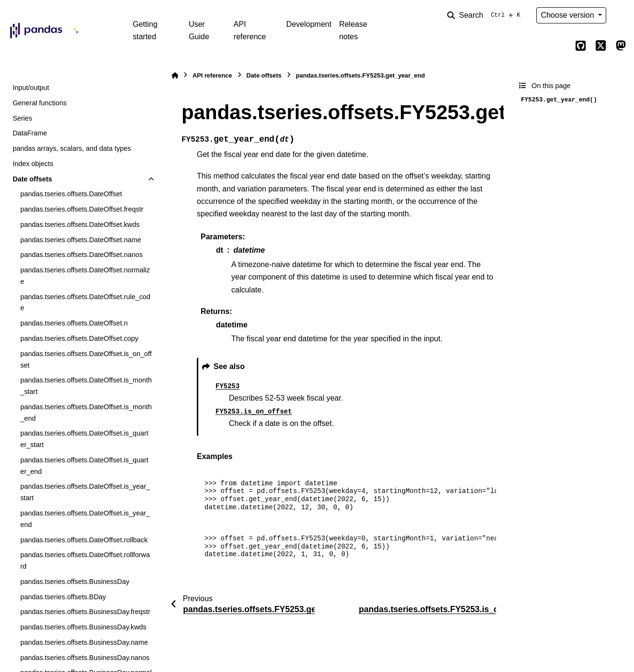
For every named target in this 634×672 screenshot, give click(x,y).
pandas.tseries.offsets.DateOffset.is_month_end (86, 413)
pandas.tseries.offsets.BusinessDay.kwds (83, 627)
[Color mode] (621, 15)
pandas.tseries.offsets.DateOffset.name (80, 240)
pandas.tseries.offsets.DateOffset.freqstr (82, 209)
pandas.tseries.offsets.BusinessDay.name (84, 642)
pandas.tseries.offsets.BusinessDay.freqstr (85, 612)
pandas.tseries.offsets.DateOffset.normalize (85, 276)
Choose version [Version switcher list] (568, 15)
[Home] (175, 75)
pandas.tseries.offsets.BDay (63, 597)
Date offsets (32, 179)
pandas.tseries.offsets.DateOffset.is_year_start (85, 492)
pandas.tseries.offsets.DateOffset (71, 194)
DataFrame (30, 133)
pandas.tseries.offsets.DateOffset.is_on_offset (86, 359)
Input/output (31, 88)
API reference (250, 30)
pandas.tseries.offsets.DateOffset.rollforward (85, 560)
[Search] (486, 15)
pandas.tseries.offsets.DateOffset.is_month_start (86, 386)
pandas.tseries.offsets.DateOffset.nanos (81, 255)
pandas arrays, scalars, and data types (72, 148)
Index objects (33, 164)
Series (22, 118)
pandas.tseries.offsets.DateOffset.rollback (84, 540)
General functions (40, 103)
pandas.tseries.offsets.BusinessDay (75, 582)
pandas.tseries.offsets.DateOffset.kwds (80, 224)
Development (309, 24)
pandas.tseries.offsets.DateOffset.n (74, 323)
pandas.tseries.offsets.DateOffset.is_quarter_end (84, 466)
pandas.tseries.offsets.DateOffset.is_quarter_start (84, 439)
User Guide (199, 30)
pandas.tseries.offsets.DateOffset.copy (79, 338)
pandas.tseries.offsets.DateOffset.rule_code (85, 302)
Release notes (353, 30)
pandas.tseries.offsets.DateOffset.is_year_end (85, 519)
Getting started (145, 30)
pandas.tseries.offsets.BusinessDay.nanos (85, 658)
